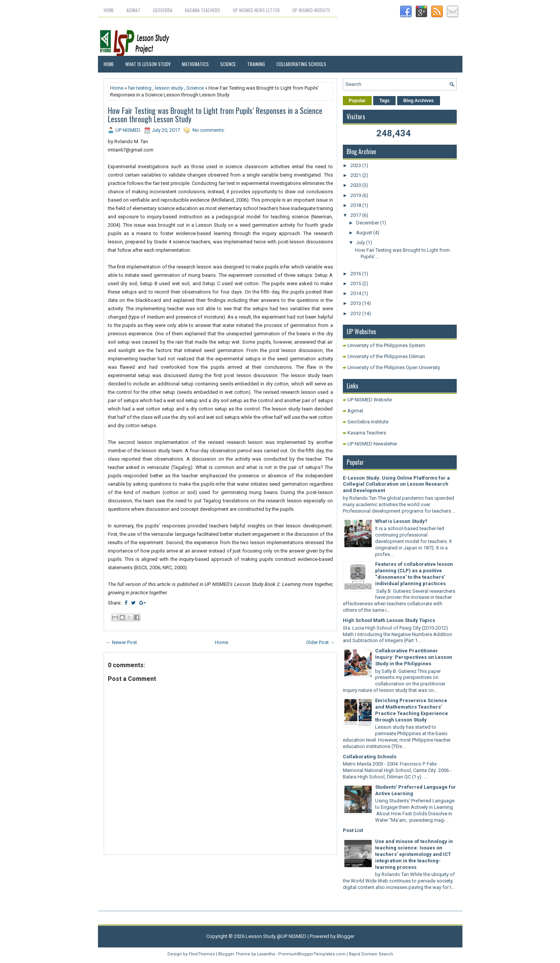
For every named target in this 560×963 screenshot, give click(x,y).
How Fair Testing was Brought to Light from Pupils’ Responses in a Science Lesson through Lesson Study (215, 115)
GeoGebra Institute (368, 422)
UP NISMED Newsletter (372, 444)
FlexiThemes (202, 954)
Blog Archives (418, 101)
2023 (356, 165)
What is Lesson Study (148, 64)
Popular (357, 101)
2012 (356, 313)
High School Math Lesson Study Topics (389, 620)
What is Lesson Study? (401, 521)
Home (109, 10)
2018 (356, 205)
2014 (356, 293)
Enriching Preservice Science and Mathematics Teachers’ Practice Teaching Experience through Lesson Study (412, 710)
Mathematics (195, 64)
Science (228, 64)
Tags (384, 101)
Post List (353, 830)
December (368, 223)
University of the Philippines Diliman (386, 356)
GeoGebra (163, 10)
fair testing (140, 88)
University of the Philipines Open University (394, 367)
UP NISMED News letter (256, 10)
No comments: (209, 130)
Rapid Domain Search (371, 954)
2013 (356, 303)
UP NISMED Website (311, 10)
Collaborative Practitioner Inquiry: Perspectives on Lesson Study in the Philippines (414, 657)
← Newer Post (121, 642)
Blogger (345, 936)
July (361, 242)
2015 (356, 283)
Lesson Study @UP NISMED (276, 936)
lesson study (169, 88)
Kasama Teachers (203, 10)
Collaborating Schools (301, 64)
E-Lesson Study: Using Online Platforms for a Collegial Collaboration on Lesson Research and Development (396, 484)
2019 (356, 195)
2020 (356, 185)
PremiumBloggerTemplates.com (312, 954)
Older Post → (320, 642)
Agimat (133, 10)
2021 (356, 175)
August (365, 233)
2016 (356, 274)
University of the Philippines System (386, 345)
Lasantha (266, 954)
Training (256, 64)
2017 (356, 215)
